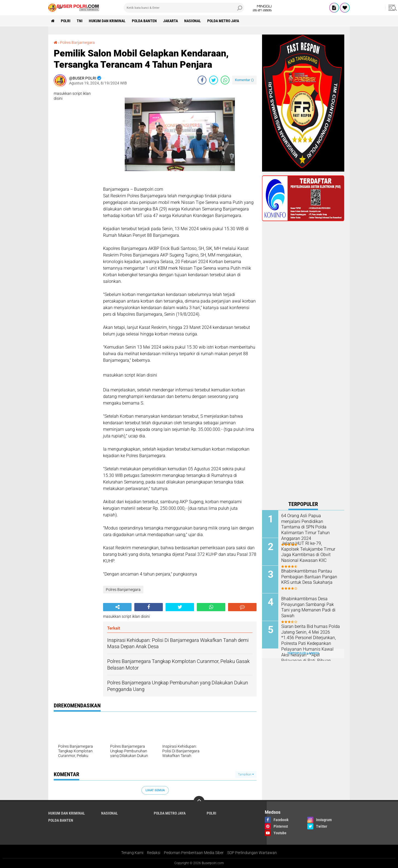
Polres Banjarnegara (77, 42)
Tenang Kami (132, 853)
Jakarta (170, 21)
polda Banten (144, 21)
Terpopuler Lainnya (303, 653)
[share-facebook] (202, 80)
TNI (80, 21)
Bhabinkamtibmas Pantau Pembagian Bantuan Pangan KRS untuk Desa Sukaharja (309, 577)
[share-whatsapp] (225, 80)
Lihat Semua (155, 790)
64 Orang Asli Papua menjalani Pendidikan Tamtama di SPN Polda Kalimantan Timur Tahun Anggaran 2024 (305, 527)
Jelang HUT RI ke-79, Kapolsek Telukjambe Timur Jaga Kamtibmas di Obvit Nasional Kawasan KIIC (308, 552)
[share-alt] (117, 607)
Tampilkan (246, 774)
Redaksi (154, 853)
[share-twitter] (214, 80)
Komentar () (244, 80)
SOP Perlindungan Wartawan (252, 853)
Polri (66, 21)
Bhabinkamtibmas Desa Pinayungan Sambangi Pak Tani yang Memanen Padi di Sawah (308, 607)
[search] (184, 8)
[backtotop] (199, 801)
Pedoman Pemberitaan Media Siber (194, 853)
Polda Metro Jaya (223, 21)
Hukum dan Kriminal (107, 21)
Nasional (193, 21)
